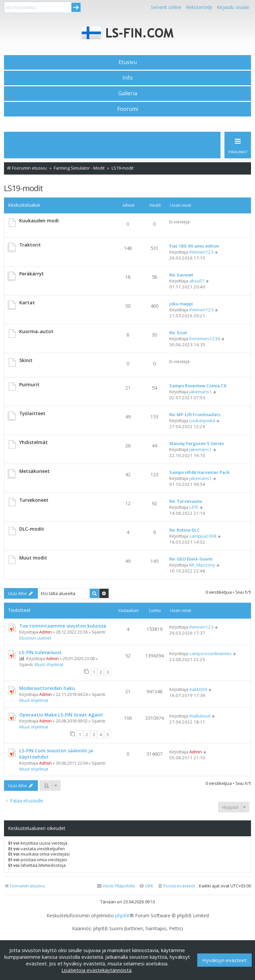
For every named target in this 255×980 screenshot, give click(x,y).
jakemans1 (201, 392)
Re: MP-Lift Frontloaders (195, 415)
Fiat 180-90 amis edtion (194, 246)
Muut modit (33, 558)
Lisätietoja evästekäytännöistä (96, 970)
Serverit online (166, 7)
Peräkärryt (32, 274)
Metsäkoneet (35, 471)
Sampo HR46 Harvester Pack (200, 472)
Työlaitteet (32, 413)
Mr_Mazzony (202, 565)
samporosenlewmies (211, 653)
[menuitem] (176, 886)
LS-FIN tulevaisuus (40, 652)
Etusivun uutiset (35, 638)
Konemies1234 (205, 339)
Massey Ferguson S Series (197, 443)
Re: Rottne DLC (185, 530)
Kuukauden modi (39, 221)
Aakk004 (198, 689)
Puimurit (29, 384)
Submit (76, 7)
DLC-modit (32, 529)
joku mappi (181, 304)
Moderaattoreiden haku (47, 688)
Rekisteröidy (199, 7)
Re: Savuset (181, 275)
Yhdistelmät (34, 442)
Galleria (128, 93)
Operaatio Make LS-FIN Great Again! (61, 715)
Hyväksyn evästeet (224, 960)
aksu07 (197, 281)
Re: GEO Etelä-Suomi (191, 559)
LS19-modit (23, 188)
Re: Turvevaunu (186, 501)
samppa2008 (203, 536)
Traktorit (30, 245)
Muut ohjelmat (49, 664)
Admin (45, 632)
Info (128, 78)
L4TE (194, 507)
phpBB (123, 916)
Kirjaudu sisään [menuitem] (233, 7)
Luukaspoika (202, 420)
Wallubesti (200, 716)
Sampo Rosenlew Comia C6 (198, 386)
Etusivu (128, 62)
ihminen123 (201, 252)
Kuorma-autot (36, 331)
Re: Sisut (178, 333)
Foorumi (128, 109)
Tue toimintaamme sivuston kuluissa (63, 626)
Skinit (26, 360)
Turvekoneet (34, 500)
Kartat (27, 302)
